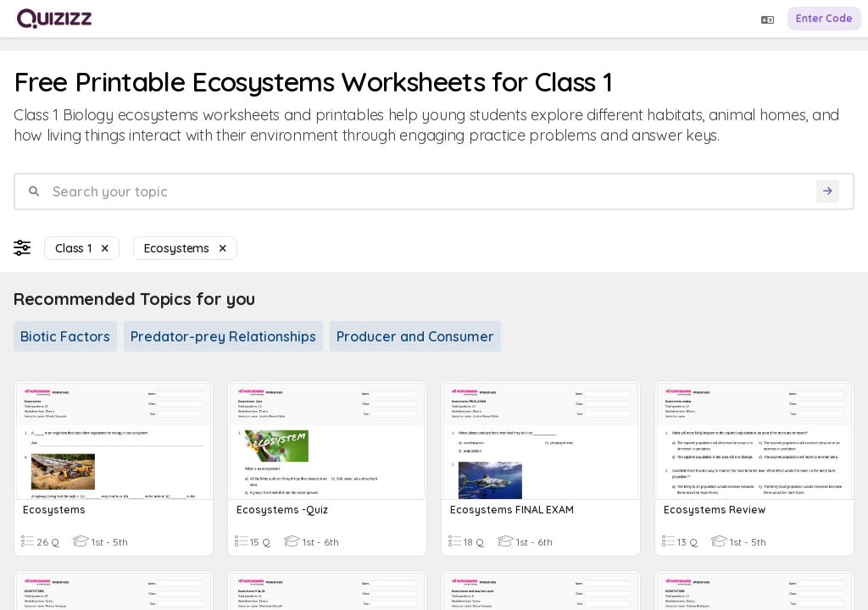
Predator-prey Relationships (223, 336)
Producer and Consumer (415, 336)
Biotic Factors (65, 336)
